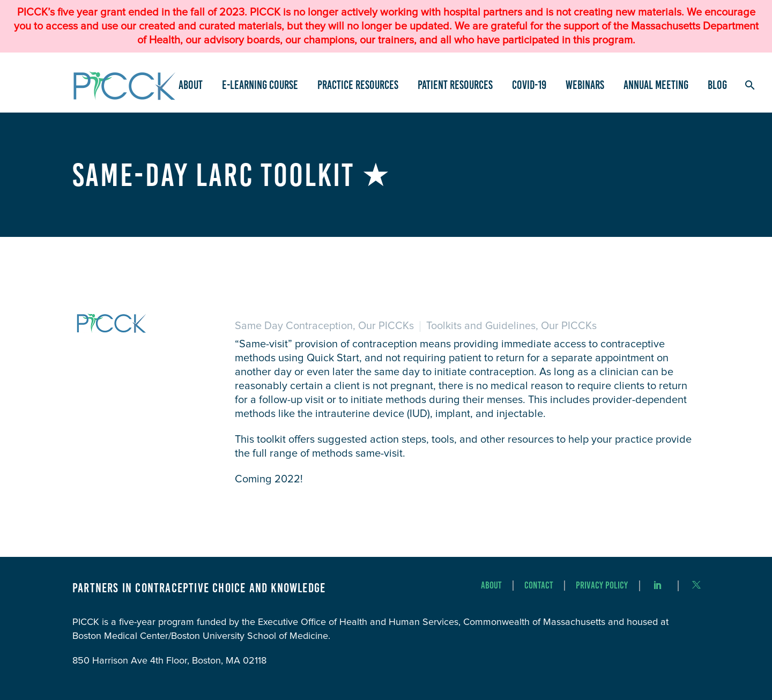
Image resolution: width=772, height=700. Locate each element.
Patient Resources (455, 85)
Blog (717, 85)
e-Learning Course (260, 85)
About (191, 85)
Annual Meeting (656, 85)
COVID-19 (529, 85)
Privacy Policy (602, 586)
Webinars (585, 85)
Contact (539, 586)
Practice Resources (358, 85)
